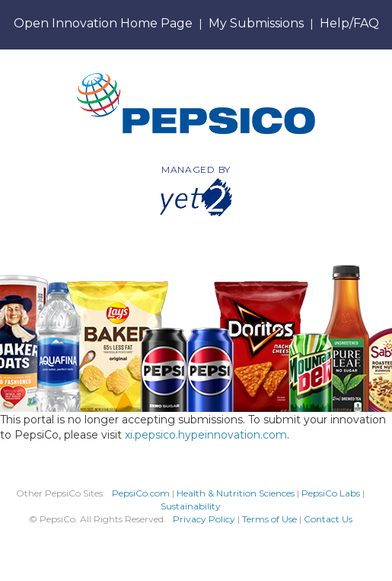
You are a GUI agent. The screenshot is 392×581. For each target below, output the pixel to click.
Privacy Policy (204, 519)
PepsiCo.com (141, 493)
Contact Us (328, 519)
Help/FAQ (349, 23)
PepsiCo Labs (331, 493)
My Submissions (256, 23)
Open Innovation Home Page (103, 23)
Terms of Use (269, 519)
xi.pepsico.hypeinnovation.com (206, 435)
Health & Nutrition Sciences (237, 493)
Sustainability (191, 506)
